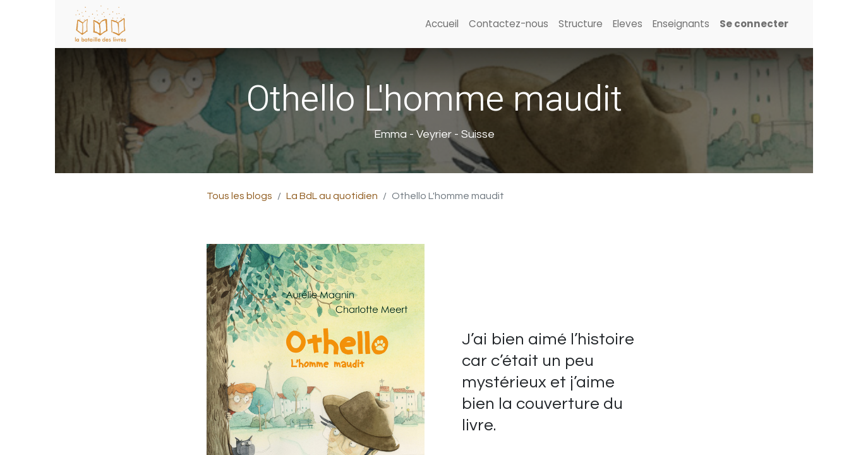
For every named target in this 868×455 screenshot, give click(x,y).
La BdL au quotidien (332, 196)
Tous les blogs (239, 196)
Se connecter (754, 24)
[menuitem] (442, 24)
